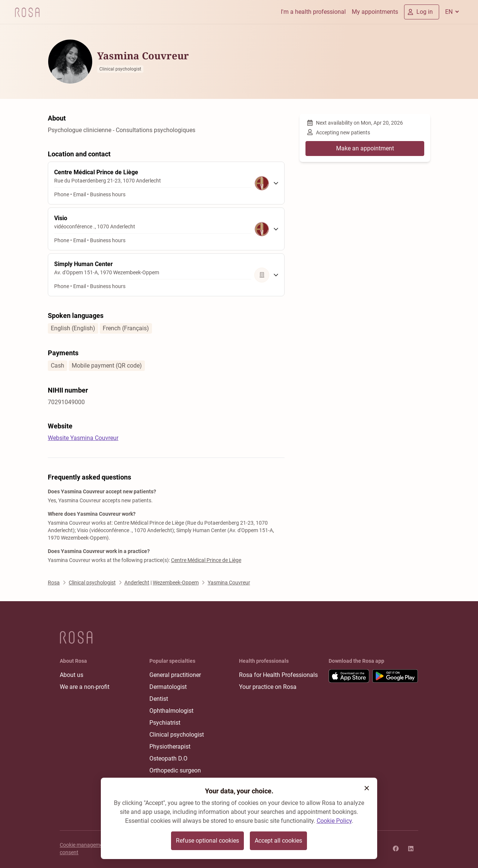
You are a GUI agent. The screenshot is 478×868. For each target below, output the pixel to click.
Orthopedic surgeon (175, 770)
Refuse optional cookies (207, 841)
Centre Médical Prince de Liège (206, 560)
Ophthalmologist (171, 711)
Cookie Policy (334, 821)
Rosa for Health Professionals (278, 675)
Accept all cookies (278, 841)
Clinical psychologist (177, 735)
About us (72, 675)
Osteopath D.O (168, 758)
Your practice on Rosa (268, 687)
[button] (367, 788)
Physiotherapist (170, 747)
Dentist (159, 699)
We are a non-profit (85, 687)
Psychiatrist (165, 723)
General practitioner (175, 675)
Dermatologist (168, 687)
